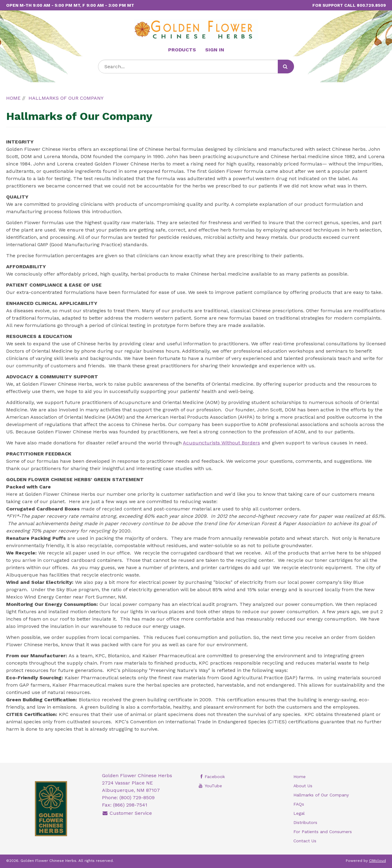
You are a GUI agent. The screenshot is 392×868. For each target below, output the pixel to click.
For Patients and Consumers (323, 832)
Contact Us (305, 841)
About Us (303, 786)
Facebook (211, 777)
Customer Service (127, 813)
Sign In (215, 50)
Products (182, 50)
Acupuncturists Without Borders (221, 443)
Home (300, 777)
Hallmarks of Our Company (321, 795)
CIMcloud (377, 861)
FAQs (299, 804)
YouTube (210, 786)
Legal (299, 813)
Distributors (305, 822)
